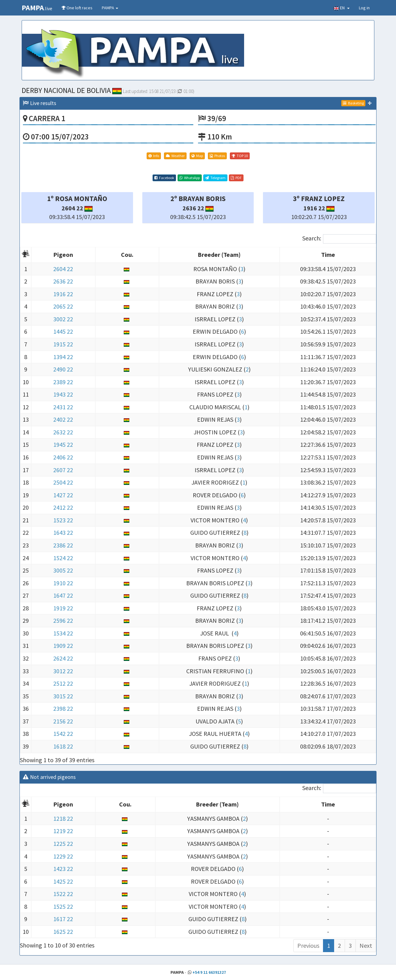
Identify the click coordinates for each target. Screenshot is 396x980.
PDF (236, 178)
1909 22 (63, 646)
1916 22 (63, 294)
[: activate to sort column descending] (26, 255)
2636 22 (63, 281)
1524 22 (63, 558)
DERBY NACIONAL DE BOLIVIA (72, 90)
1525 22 (63, 906)
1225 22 (63, 844)
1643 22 (63, 532)
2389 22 (63, 382)
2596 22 (63, 620)
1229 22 (63, 856)
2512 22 (63, 683)
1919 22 (63, 608)
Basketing (353, 103)
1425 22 (63, 881)
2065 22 (63, 306)
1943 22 (63, 394)
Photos (217, 156)
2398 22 (63, 708)
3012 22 (63, 671)
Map (197, 156)
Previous (308, 945)
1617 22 (63, 919)
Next (366, 945)
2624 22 (63, 658)
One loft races (77, 8)
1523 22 (63, 520)
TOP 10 (240, 156)
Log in (364, 8)
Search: (339, 239)
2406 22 (63, 457)
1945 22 (63, 444)
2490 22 (63, 369)
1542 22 (63, 734)
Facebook (164, 178)
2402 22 (63, 419)
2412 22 (63, 507)
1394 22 (63, 357)
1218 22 (63, 818)
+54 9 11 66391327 (209, 972)
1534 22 (63, 633)
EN (342, 8)
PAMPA (110, 8)
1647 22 (63, 595)
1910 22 (63, 583)
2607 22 (63, 470)
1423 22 (63, 869)
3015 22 (63, 696)
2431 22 (63, 407)
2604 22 (63, 269)
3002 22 (63, 319)
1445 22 (63, 331)
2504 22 (63, 482)
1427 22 (63, 495)
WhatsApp (190, 178)
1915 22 (63, 344)
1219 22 (63, 831)
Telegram (215, 178)
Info (154, 156)
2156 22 (63, 721)
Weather (175, 156)
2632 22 (63, 432)
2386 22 (63, 545)
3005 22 (63, 570)
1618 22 (63, 746)
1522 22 (63, 894)
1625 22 (63, 932)
